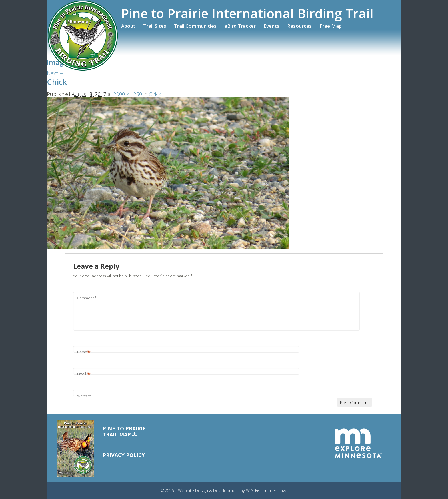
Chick (155, 94)
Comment (87, 298)
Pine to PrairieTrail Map (124, 432)
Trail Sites (155, 26)
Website (84, 396)
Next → (56, 73)
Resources (299, 26)
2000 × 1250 (128, 94)
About (128, 26)
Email (84, 374)
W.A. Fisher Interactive (267, 491)
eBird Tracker (240, 26)
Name (84, 352)
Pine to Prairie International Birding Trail (247, 13)
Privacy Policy (124, 455)
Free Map (331, 26)
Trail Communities (195, 26)
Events (271, 26)
